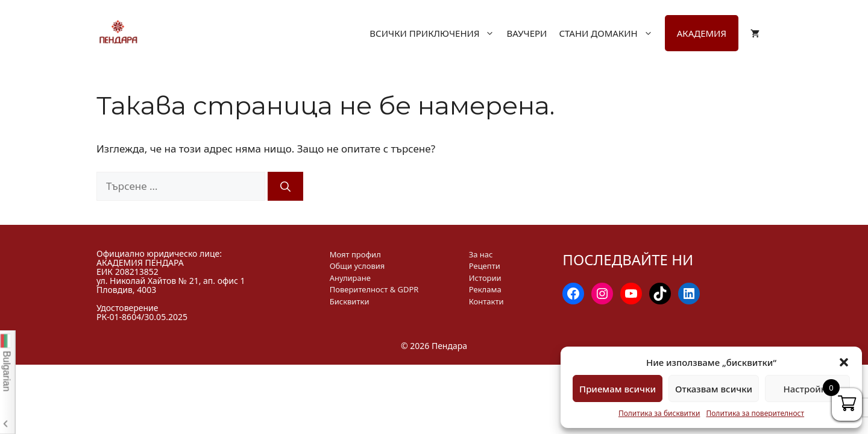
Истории (485, 278)
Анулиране (350, 278)
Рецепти (485, 266)
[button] (844, 362)
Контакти (486, 301)
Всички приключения (438, 33)
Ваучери (527, 33)
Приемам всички (618, 389)
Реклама (485, 289)
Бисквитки (350, 301)
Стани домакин (612, 33)
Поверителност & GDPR (374, 289)
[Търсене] (285, 186)
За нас (481, 254)
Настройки (807, 389)
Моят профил (355, 254)
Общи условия (357, 266)
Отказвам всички (714, 389)
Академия (702, 33)
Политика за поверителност (755, 413)
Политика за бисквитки (659, 413)
